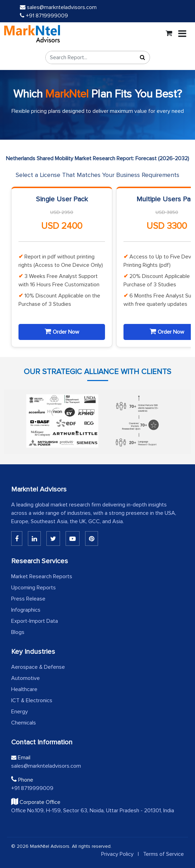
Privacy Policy (117, 854)
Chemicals (24, 723)
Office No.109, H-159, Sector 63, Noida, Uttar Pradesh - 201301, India (93, 811)
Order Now (62, 332)
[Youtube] (73, 538)
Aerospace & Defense (38, 667)
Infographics (26, 610)
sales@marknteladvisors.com (58, 7)
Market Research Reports (42, 576)
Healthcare (24, 689)
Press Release (28, 599)
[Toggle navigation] (182, 34)
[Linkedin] (17, 538)
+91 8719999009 (44, 16)
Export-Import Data (35, 621)
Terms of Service (163, 854)
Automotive (25, 678)
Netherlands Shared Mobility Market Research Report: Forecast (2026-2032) (97, 158)
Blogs (18, 632)
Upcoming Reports (33, 588)
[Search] (143, 57)
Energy (20, 712)
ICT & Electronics (32, 700)
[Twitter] (53, 538)
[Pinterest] (92, 538)
